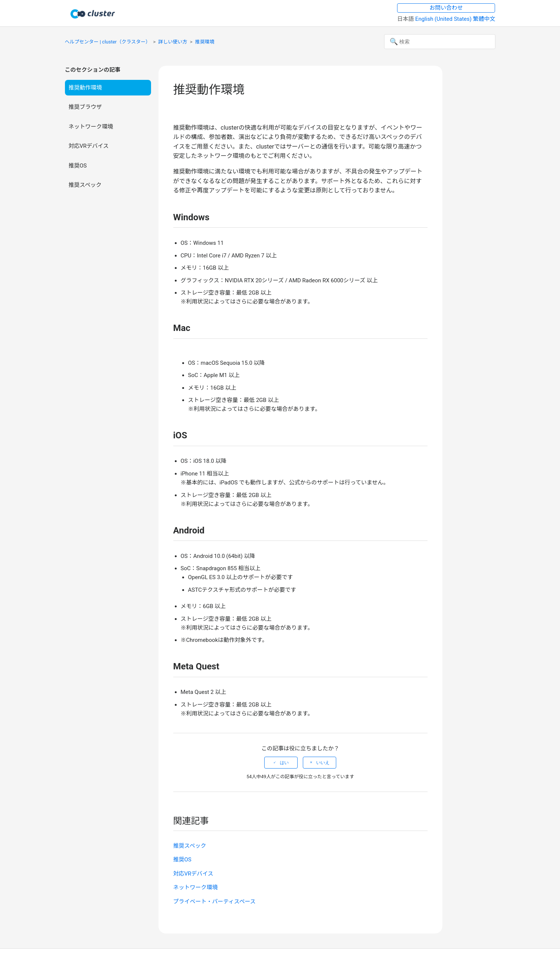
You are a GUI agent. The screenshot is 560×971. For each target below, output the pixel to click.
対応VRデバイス (89, 146)
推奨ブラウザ (85, 107)
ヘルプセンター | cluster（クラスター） (108, 42)
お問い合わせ (446, 8)
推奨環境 (205, 42)
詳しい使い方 (173, 42)
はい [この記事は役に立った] (284, 763)
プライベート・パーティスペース (214, 902)
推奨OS (78, 166)
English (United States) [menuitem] (444, 19)
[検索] (440, 42)
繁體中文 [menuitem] (484, 19)
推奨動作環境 (85, 88)
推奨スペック (85, 185)
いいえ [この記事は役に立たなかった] (323, 763)
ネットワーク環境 (91, 127)
